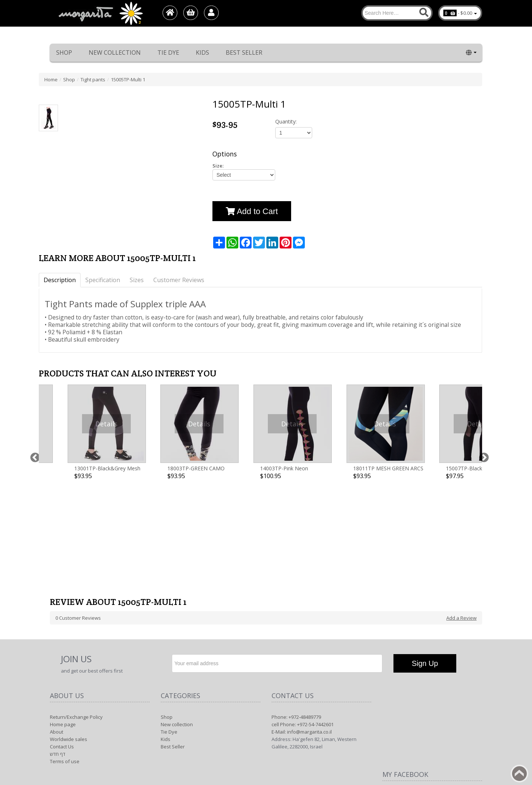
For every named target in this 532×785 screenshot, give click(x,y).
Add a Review (461, 522)
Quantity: (286, 121)
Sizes (137, 280)
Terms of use (65, 665)
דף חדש (58, 658)
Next (482, 422)
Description (60, 280)
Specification (103, 280)
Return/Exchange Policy (76, 621)
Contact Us (62, 650)
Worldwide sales (69, 643)
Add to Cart (252, 211)
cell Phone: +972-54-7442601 (303, 628)
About (57, 636)
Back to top (519, 774)
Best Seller (244, 53)
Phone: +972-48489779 (296, 621)
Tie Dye (168, 53)
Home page (63, 628)
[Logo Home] (100, 13)
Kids (202, 53)
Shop (64, 53)
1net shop (460, 732)
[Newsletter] (277, 567)
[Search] (397, 13)
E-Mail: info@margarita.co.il (302, 636)
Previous (33, 422)
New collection (115, 53)
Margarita (415, 732)
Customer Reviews (179, 280)
